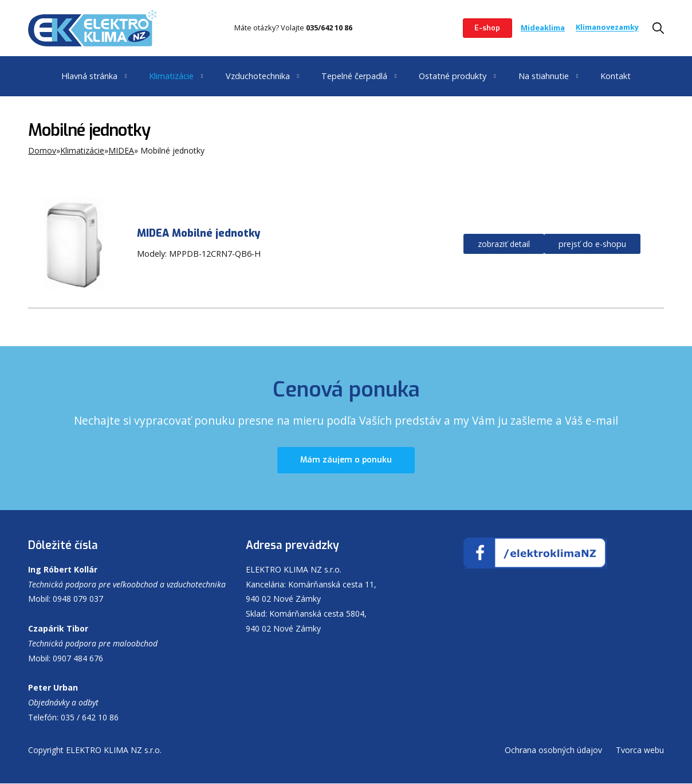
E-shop (487, 28)
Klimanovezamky (607, 28)
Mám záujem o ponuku (346, 460)
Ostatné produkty (453, 76)
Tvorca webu (640, 750)
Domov (42, 150)
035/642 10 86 (329, 28)
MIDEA (121, 150)
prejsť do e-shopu (592, 244)
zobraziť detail (504, 244)
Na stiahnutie (544, 76)
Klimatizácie (171, 76)
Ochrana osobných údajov (553, 750)
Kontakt (616, 76)
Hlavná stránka (89, 76)
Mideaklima (543, 28)
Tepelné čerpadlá (354, 76)
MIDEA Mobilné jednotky (198, 233)
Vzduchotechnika (258, 76)
